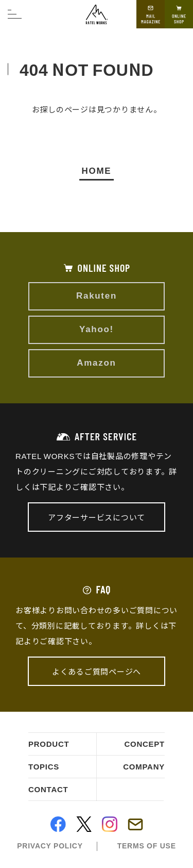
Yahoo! (97, 329)
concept (144, 744)
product (49, 744)
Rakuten (97, 296)
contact (48, 789)
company (144, 767)
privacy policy (50, 846)
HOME (97, 170)
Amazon (96, 363)
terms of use (147, 846)
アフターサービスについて (97, 517)
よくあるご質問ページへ (97, 671)
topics (44, 767)
